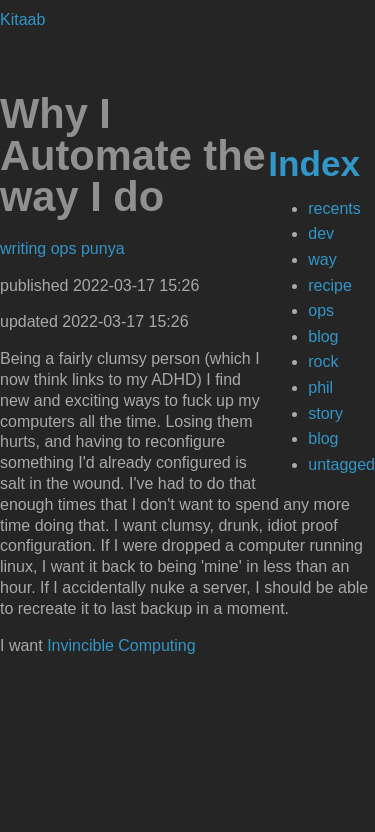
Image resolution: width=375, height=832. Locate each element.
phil (320, 387)
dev (321, 233)
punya (103, 248)
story (325, 413)
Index (314, 163)
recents (334, 208)
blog (323, 336)
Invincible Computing (121, 645)
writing (25, 248)
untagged (341, 464)
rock (323, 361)
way (322, 259)
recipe (330, 285)
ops (321, 310)
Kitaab (22, 19)
